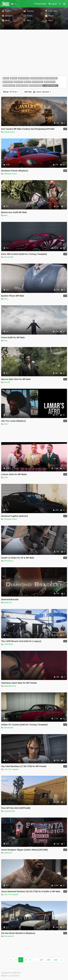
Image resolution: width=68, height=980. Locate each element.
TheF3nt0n (8, 644)
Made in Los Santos (10, 976)
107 (41, 960)
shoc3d (7, 382)
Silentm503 (9, 257)
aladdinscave (9, 132)
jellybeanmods (10, 686)
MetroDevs (8, 561)
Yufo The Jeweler (11, 769)
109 (56, 960)
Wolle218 (8, 602)
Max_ (6, 215)
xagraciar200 (9, 811)
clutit (6, 477)
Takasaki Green (10, 174)
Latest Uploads (38, 92)
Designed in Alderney (11, 973)
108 (48, 960)
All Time (11, 92)
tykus (6, 424)
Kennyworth (9, 936)
